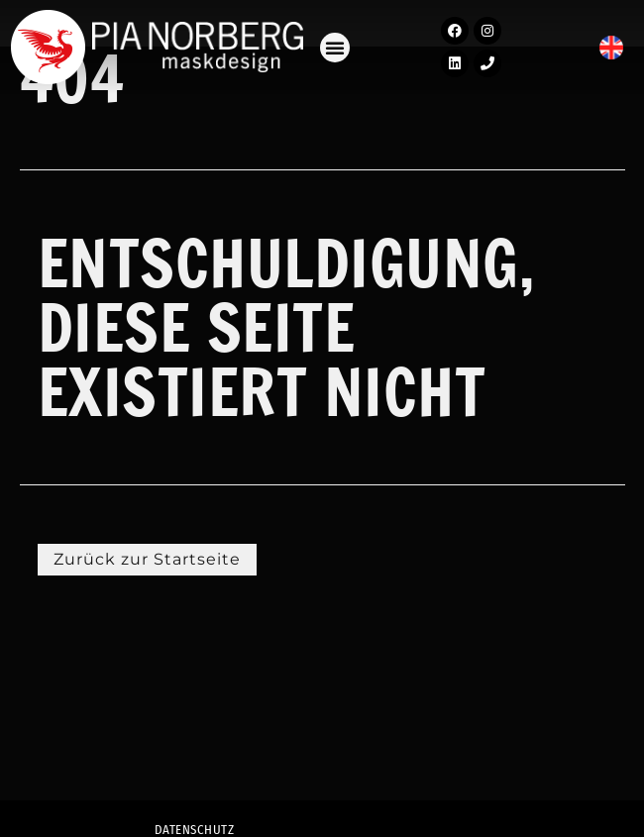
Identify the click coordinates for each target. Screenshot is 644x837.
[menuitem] (611, 48)
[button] (335, 48)
